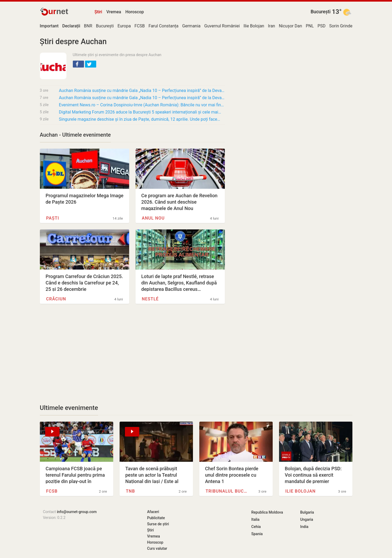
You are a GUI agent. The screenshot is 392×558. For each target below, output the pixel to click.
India (304, 527)
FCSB (140, 26)
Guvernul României (222, 26)
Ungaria (307, 519)
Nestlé (150, 299)
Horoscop (135, 12)
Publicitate (156, 518)
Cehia (256, 527)
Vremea (114, 12)
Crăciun (56, 299)
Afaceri (153, 512)
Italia (256, 519)
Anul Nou (153, 218)
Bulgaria (307, 512)
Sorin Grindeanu (344, 26)
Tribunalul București (227, 491)
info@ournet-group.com (77, 512)
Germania (191, 26)
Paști (53, 218)
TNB (130, 491)
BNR (88, 26)
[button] (78, 64)
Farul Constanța (164, 26)
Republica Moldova (267, 512)
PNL (310, 26)
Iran (271, 26)
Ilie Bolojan (254, 26)
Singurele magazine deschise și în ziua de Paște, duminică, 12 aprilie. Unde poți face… (140, 119)
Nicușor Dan (290, 26)
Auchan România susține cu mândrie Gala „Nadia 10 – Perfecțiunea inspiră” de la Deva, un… (142, 91)
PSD (322, 26)
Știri (98, 12)
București (321, 12)
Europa (124, 26)
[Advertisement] (132, 354)
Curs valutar (157, 548)
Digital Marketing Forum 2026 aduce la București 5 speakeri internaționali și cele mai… (140, 112)
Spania (257, 534)
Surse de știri (158, 524)
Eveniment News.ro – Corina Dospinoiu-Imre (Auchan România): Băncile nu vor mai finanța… (142, 105)
